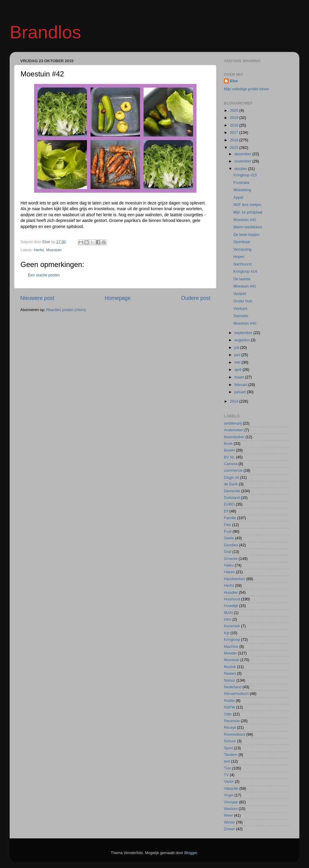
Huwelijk (231, 606)
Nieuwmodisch (236, 694)
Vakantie (231, 789)
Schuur (230, 741)
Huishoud (232, 599)
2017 (234, 133)
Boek (228, 444)
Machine (231, 647)
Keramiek (232, 626)
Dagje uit (231, 477)
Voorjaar (231, 802)
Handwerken (235, 579)
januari (241, 392)
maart (240, 377)
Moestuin (54, 250)
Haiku (229, 565)
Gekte (229, 538)
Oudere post (196, 298)
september (244, 333)
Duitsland (232, 498)
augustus (243, 340)
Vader (229, 782)
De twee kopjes (246, 235)
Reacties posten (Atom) (66, 310)
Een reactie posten (44, 275)
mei (238, 362)
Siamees (241, 316)
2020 (234, 111)
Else (234, 81)
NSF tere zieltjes (247, 205)
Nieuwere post (37, 298)
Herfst (39, 250)
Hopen (239, 257)
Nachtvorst (242, 264)
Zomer (229, 829)
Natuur (230, 680)
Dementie (232, 491)
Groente (231, 559)
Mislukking (242, 190)
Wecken (231, 809)
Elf (226, 511)
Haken (229, 572)
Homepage (118, 298)
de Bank (231, 484)
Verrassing (242, 249)
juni (238, 355)
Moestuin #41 (245, 286)
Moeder (230, 653)
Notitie (229, 701)
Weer (228, 815)
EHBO (229, 504)
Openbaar (242, 242)
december (244, 154)
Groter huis (243, 301)
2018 (234, 125)
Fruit (228, 532)
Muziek (230, 667)
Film (228, 525)
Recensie (232, 721)
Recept (230, 728)
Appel (238, 198)
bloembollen (234, 437)
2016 (234, 140)
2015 (234, 148)
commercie (233, 471)
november (244, 161)
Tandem (231, 755)
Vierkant (240, 309)
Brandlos (45, 32)
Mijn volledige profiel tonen (246, 89)
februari (241, 385)
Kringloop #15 (245, 175)
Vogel (229, 795)
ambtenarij (233, 423)
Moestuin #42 (245, 220)
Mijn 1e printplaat (248, 212)
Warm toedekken (248, 227)
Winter (229, 822)
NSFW (229, 707)
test (227, 761)
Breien (229, 450)
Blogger (191, 853)
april (239, 370)
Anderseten (234, 430)
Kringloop (232, 640)
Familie (230, 518)
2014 (234, 401)
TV (226, 775)
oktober (241, 169)
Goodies (231, 545)
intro (228, 619)
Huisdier (231, 593)
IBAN (228, 613)
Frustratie (241, 183)
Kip (227, 633)
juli (237, 348)
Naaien (230, 674)
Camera (231, 464)
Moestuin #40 (245, 323)
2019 (234, 118)
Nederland (233, 687)
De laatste (242, 279)
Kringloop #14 (245, 272)
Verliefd (240, 294)
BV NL (229, 457)
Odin (228, 714)
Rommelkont (235, 735)
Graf (228, 552)
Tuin (228, 768)
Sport (228, 748)
